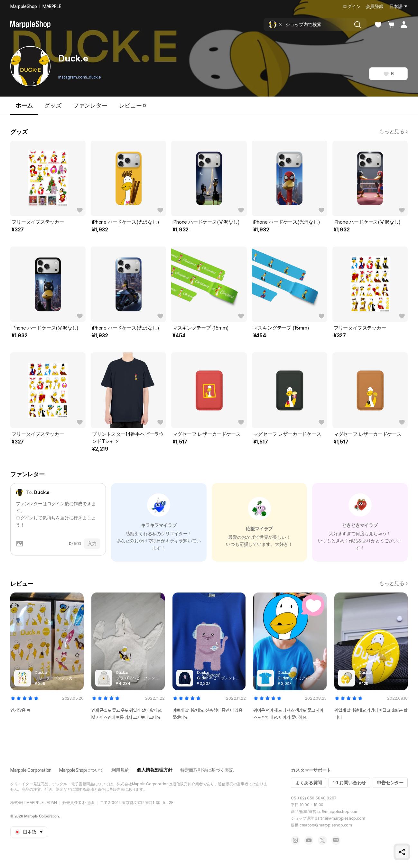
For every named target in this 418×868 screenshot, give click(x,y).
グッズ (53, 105)
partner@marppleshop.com (340, 818)
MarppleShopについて (81, 770)
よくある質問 (308, 783)
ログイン (352, 6)
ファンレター (90, 105)
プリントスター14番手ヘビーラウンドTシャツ (128, 438)
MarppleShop (24, 6)
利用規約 (120, 770)
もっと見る (393, 131)
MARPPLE (52, 6)
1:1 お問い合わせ (349, 783)
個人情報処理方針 (154, 770)
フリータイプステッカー (38, 222)
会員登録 (374, 6)
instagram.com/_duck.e (79, 77)
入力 (92, 544)
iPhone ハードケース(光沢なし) (125, 222)
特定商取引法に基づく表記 (207, 770)
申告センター (390, 783)
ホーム (24, 108)
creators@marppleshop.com (326, 825)
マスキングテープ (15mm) (200, 328)
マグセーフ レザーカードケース (206, 434)
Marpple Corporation (31, 770)
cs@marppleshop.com (338, 812)
